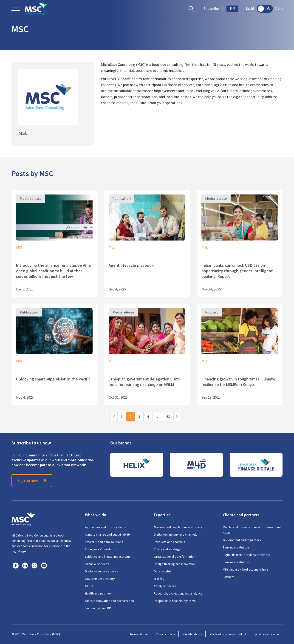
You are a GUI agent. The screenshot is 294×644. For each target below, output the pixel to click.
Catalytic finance (165, 586)
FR (232, 9)
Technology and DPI (98, 608)
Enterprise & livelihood (101, 549)
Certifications (193, 634)
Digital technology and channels (176, 534)
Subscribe (211, 9)
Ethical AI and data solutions (104, 542)
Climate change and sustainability (108, 534)
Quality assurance (267, 634)
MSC (20, 247)
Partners (229, 577)
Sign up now (32, 481)
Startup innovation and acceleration (109, 601)
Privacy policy (165, 634)
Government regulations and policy (178, 527)
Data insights (163, 571)
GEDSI (89, 586)
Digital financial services (102, 571)
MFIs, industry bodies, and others (246, 569)
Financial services (97, 564)
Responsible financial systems (175, 601)
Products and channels (170, 542)
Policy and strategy (167, 549)
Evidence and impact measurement (109, 557)
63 (168, 416)
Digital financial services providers (246, 555)
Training (159, 579)
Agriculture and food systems (105, 527)
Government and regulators (242, 540)
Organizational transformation (175, 557)
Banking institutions (236, 547)
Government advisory (100, 579)
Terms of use (139, 634)
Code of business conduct (228, 634)
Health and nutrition (98, 593)
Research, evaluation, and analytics (178, 593)
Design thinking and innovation (175, 564)
